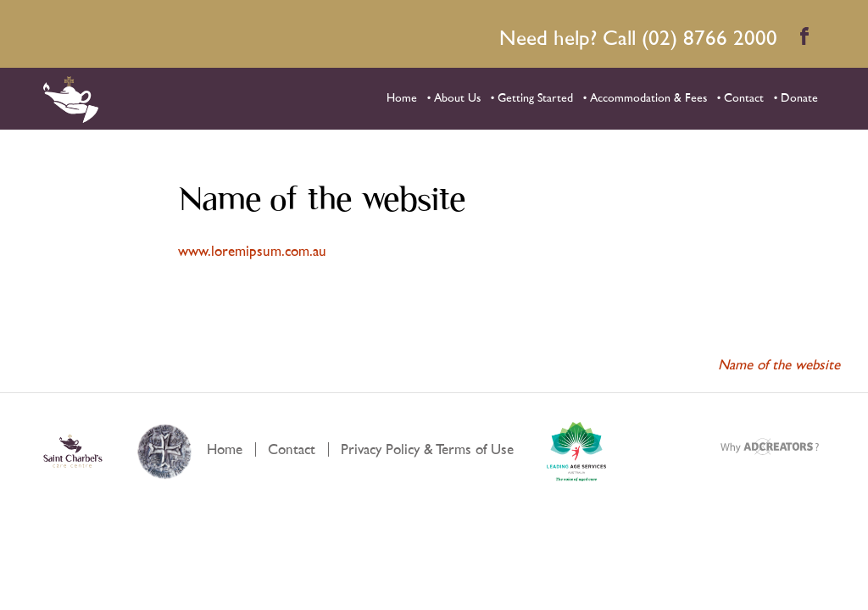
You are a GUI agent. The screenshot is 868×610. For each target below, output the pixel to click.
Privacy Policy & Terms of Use (427, 449)
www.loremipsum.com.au (252, 251)
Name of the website (785, 365)
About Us (457, 98)
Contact (744, 98)
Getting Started (535, 98)
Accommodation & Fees (648, 98)
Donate (799, 98)
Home (402, 98)
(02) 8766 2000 (709, 39)
